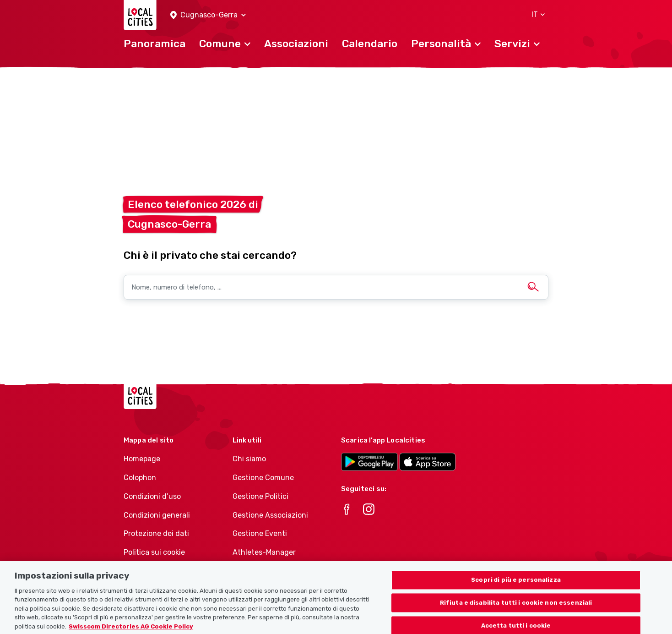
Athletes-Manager (264, 552)
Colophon (140, 478)
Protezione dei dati (156, 533)
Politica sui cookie (154, 552)
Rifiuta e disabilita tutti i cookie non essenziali (516, 611)
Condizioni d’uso (152, 496)
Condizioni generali (157, 515)
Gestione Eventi (260, 533)
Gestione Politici (260, 496)
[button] (208, 15)
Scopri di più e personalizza (516, 588)
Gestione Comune (263, 478)
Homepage (142, 459)
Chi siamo (249, 459)
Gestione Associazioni (270, 515)
